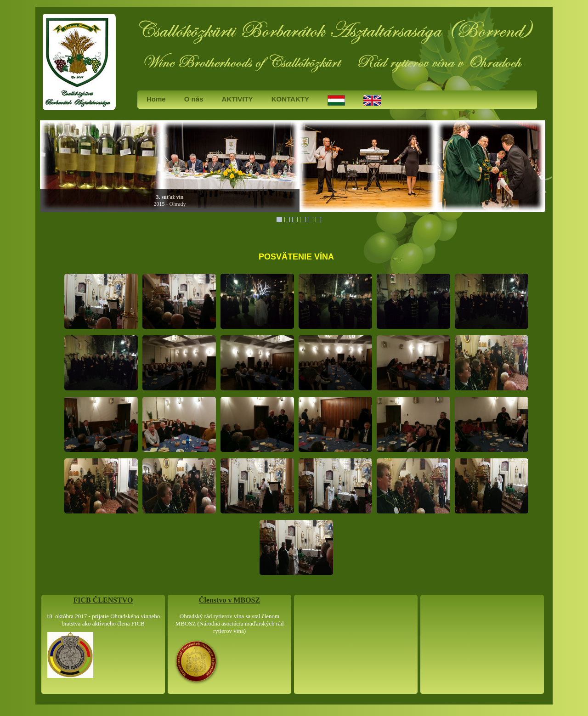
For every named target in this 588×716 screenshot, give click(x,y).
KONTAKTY (290, 99)
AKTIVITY (237, 99)
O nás (194, 99)
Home (156, 99)
